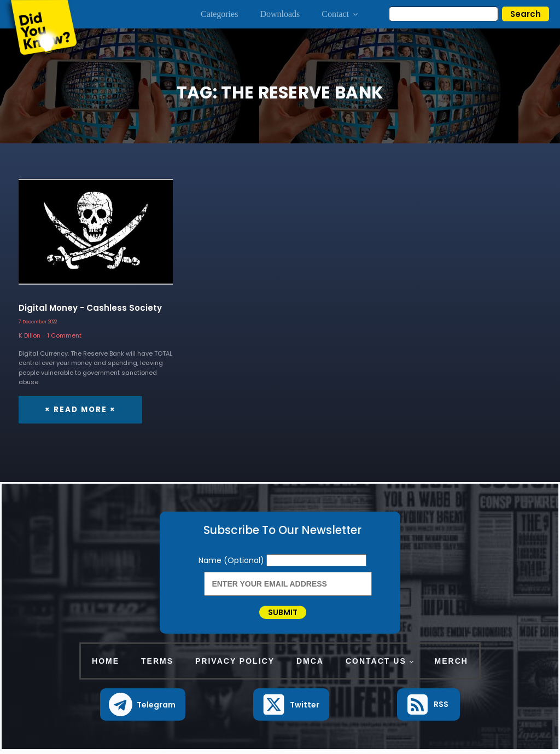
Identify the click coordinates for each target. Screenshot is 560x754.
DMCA (310, 664)
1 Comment (64, 335)
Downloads (280, 14)
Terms (157, 664)
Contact (340, 14)
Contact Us (376, 664)
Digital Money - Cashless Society (90, 308)
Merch (451, 664)
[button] (143, 708)
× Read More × (79, 409)
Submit (283, 614)
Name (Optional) (232, 560)
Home (106, 664)
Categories (219, 14)
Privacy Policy (235, 664)
